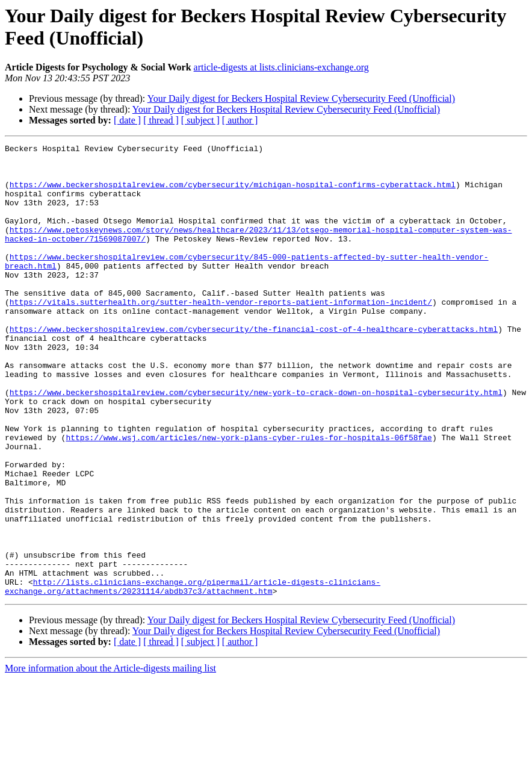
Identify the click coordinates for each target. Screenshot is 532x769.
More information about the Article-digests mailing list (110, 758)
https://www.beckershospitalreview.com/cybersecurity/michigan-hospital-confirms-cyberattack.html (233, 193)
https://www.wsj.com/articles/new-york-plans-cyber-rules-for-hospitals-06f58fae (249, 497)
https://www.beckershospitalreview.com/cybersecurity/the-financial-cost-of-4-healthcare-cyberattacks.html (254, 367)
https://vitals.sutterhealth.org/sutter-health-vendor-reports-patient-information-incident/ (221, 334)
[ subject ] (200, 120)
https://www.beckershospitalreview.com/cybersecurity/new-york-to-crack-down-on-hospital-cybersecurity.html (256, 443)
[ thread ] (161, 120)
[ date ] (127, 120)
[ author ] (240, 120)
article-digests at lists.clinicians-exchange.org (281, 67)
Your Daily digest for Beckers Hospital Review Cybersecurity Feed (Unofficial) (301, 98)
